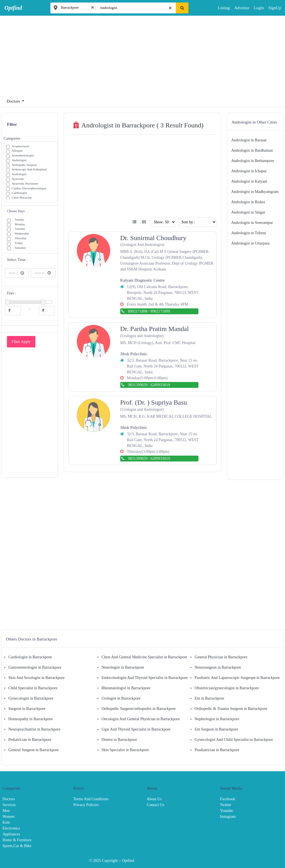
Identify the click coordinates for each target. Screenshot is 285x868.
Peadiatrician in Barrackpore (217, 750)
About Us (154, 799)
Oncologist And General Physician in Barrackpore (141, 719)
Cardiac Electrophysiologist (29, 189)
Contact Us (155, 805)
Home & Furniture (17, 840)
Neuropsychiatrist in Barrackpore (34, 729)
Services (9, 805)
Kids (6, 822)
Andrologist (19, 160)
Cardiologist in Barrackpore (30, 657)
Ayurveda (18, 179)
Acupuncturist (20, 147)
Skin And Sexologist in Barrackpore (36, 678)
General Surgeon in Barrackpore (34, 750)
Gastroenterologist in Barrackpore (35, 667)
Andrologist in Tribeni (249, 233)
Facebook (228, 799)
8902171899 (160, 311)
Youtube (227, 811)
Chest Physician (22, 198)
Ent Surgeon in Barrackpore (216, 729)
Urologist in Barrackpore (121, 698)
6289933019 (160, 385)
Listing (224, 8)
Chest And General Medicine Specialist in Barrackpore (144, 657)
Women (8, 817)
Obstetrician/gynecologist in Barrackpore (227, 688)
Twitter (226, 805)
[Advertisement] (140, 55)
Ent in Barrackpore (209, 698)
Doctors (9, 799)
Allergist (17, 151)
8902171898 (138, 311)
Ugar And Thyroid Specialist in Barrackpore (136, 729)
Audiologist (19, 174)
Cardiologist (19, 193)
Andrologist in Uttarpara (250, 243)
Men (6, 811)
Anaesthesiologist (23, 156)
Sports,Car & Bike (17, 846)
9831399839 (138, 385)
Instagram (228, 817)
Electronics (11, 828)
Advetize (242, 8)
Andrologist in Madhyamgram (255, 192)
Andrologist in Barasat (249, 140)
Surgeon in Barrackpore (27, 709)
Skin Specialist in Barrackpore (125, 750)
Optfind (128, 861)
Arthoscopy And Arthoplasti (29, 170)
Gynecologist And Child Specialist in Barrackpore (234, 740)
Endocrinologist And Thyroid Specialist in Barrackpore (145, 678)
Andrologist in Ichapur (249, 171)
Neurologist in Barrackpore (123, 667)
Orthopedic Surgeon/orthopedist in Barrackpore (139, 709)
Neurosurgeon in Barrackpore (218, 667)
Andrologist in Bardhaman (252, 150)
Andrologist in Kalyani (249, 181)
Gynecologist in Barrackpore (31, 698)
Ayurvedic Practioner (25, 184)
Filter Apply (21, 342)
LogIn (255, 8)
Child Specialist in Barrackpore (33, 688)
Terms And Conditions (91, 799)
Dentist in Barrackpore (119, 740)
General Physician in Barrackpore (221, 657)
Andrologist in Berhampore (253, 161)
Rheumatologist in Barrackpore (126, 688)
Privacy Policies (86, 805)
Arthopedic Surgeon (24, 165)
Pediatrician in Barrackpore (30, 740)
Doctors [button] (14, 101)
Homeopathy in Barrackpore (30, 719)
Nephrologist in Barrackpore (217, 719)
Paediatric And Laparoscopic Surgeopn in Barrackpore (237, 678)
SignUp (270, 8)
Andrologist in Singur (248, 212)
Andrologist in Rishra (248, 202)
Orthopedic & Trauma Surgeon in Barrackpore (231, 709)
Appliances (11, 834)
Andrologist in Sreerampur (252, 223)
